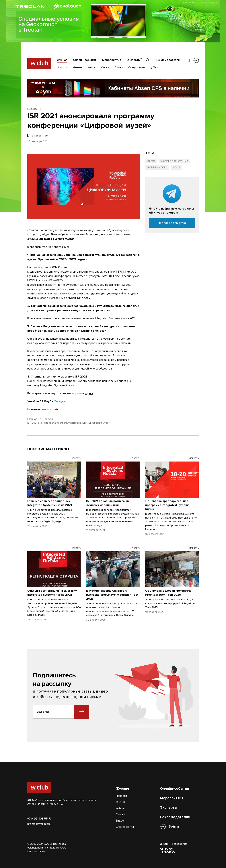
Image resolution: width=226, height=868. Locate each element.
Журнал (62, 60)
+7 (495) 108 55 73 (40, 819)
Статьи (105, 67)
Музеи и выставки (157, 167)
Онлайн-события (85, 60)
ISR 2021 (151, 161)
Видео (119, 67)
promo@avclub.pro (39, 824)
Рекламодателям (168, 60)
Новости (62, 67)
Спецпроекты (137, 67)
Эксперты (134, 60)
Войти (174, 827)
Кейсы (92, 67)
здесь (89, 393)
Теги (154, 67)
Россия (176, 167)
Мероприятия (112, 60)
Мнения (77, 67)
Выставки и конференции (174, 161)
